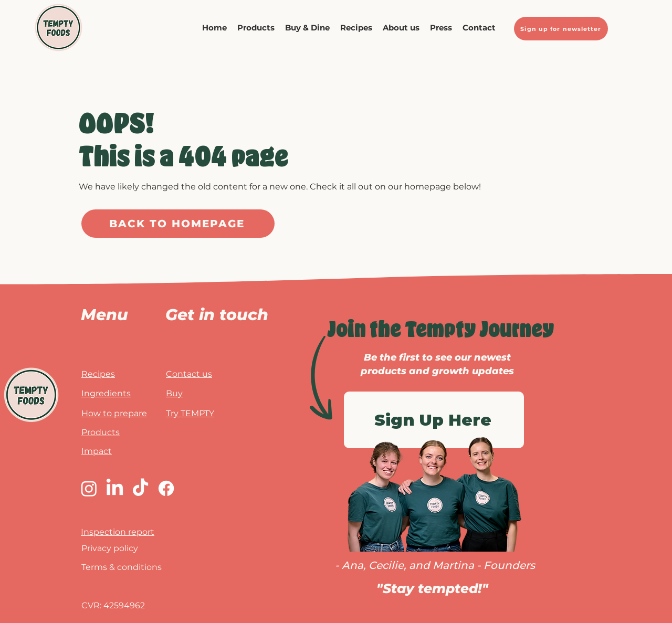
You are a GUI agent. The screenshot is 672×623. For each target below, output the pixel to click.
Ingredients (106, 393)
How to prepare (114, 413)
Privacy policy (110, 548)
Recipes (98, 374)
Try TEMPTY (190, 413)
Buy (174, 393)
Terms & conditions (122, 567)
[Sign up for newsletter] (561, 29)
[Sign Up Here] (434, 420)
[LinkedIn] (115, 488)
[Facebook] (166, 488)
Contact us (189, 374)
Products (101, 432)
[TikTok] (140, 488)
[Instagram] (89, 488)
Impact (97, 451)
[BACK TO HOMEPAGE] (178, 224)
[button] (307, 28)
